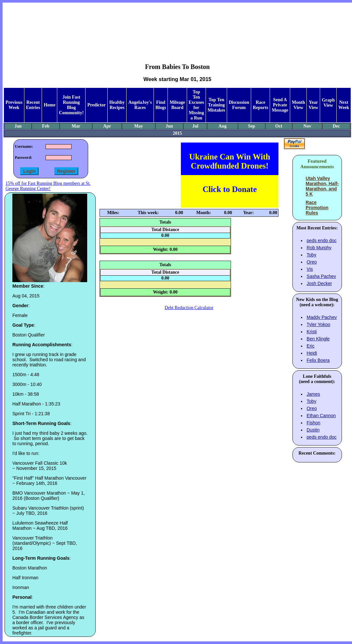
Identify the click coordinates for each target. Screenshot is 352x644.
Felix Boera (318, 360)
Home (49, 105)
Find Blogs (161, 105)
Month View (298, 105)
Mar (76, 126)
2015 (177, 133)
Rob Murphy (319, 248)
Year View (313, 105)
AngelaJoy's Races (140, 105)
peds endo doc (322, 240)
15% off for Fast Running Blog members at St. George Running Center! (48, 186)
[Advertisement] (177, 28)
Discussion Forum (239, 105)
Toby (312, 255)
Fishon (314, 423)
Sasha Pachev (321, 276)
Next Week (344, 105)
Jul (195, 126)
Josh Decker (319, 283)
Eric (311, 346)
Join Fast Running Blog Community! (71, 105)
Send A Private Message (280, 105)
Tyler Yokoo (318, 324)
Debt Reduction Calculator (189, 308)
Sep (251, 126)
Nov (307, 126)
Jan (18, 126)
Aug (223, 126)
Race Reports (260, 105)
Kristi (312, 332)
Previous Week (14, 105)
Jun (169, 126)
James (313, 394)
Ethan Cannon (321, 416)
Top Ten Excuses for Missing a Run (196, 105)
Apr (107, 126)
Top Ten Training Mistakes (216, 105)
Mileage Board (177, 105)
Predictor (96, 105)
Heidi (312, 353)
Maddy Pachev (322, 317)
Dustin (313, 430)
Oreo (312, 262)
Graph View (328, 103)
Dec (336, 126)
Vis (310, 269)
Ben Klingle (318, 339)
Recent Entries (33, 105)
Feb (46, 126)
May (138, 126)
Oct (279, 126)
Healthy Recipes (117, 105)
